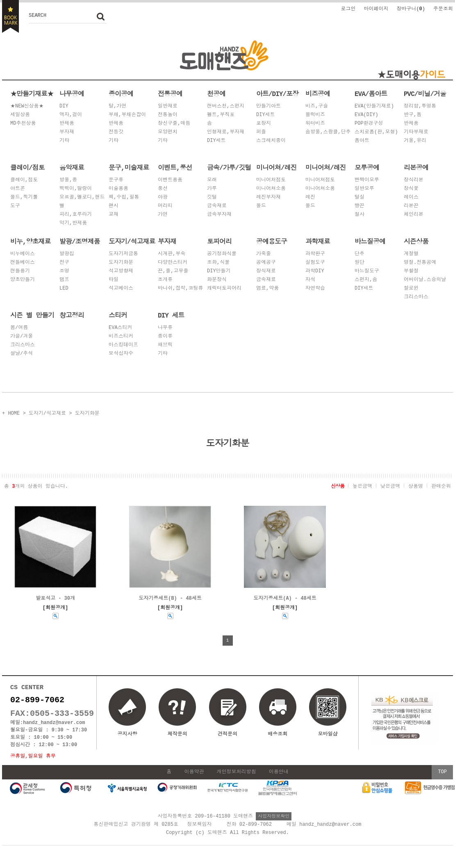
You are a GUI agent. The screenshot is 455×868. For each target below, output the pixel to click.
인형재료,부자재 (226, 132)
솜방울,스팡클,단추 (328, 132)
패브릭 (165, 345)
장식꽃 (411, 189)
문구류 (116, 180)
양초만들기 (23, 280)
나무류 (165, 328)
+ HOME (11, 413)
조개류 (165, 280)
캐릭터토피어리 (224, 289)
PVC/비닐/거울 (425, 94)
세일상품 (20, 115)
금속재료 (217, 206)
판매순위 (441, 485)
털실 (359, 198)
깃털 (212, 198)
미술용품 (118, 189)
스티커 (118, 315)
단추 (359, 254)
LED (64, 289)
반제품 (67, 124)
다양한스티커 (173, 263)
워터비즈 (315, 124)
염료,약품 (267, 289)
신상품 (338, 485)
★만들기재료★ (32, 94)
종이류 (165, 337)
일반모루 (364, 189)
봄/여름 (19, 328)
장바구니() (411, 8)
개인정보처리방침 (237, 778)
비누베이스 (23, 254)
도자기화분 (121, 263)
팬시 (114, 206)
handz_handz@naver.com (54, 727)
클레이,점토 (24, 180)
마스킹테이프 (123, 345)
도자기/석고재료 (132, 241)
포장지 (264, 124)
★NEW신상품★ (27, 106)
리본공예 (416, 167)
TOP (442, 778)
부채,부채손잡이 (127, 115)
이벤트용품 (170, 180)
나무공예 (72, 94)
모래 (212, 180)
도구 (15, 206)
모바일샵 (328, 717)
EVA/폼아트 (371, 94)
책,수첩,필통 (124, 198)
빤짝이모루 (367, 180)
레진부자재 (268, 198)
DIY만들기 (219, 271)
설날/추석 (22, 354)
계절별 (411, 254)
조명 (64, 271)
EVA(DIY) (366, 115)
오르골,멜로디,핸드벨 (82, 202)
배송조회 (278, 734)
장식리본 (414, 180)
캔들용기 (20, 271)
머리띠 (165, 206)
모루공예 (367, 167)
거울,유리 (415, 141)
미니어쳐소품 (271, 189)
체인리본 (414, 215)
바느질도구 (367, 271)
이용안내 (279, 778)
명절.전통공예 (420, 263)
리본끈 (411, 206)
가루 (212, 189)
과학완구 (315, 254)
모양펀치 (168, 132)
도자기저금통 (123, 254)
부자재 (67, 132)
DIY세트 (216, 141)
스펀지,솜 (366, 280)
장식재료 (266, 271)
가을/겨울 (22, 337)
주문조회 (443, 8)
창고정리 (72, 315)
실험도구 (315, 263)
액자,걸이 (71, 115)
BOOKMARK (10, 16)
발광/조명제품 (80, 241)
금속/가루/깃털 (229, 167)
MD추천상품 (23, 124)
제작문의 (177, 734)
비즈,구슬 (317, 106)
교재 (114, 215)
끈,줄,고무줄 (173, 271)
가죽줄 (264, 254)
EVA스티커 (121, 328)
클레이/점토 (27, 167)
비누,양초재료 (31, 241)
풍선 (163, 189)
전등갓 (116, 132)
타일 (114, 280)
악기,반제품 (73, 223)
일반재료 (168, 106)
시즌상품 (416, 241)
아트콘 (18, 189)
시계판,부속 (172, 254)
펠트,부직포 (221, 115)
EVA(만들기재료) (374, 106)
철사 (359, 215)
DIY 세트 (171, 315)
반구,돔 (413, 115)
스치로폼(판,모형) (376, 132)
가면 (163, 215)
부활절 (411, 271)
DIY (64, 106)
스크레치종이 (271, 141)
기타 (64, 141)
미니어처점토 (271, 180)
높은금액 (362, 485)
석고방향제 (121, 271)
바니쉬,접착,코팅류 (180, 289)
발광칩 (67, 254)
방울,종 (68, 180)
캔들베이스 (23, 263)
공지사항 (127, 734)
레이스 (411, 198)
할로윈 (411, 289)
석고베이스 (121, 289)
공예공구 (266, 263)
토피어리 (219, 241)
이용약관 (194, 778)
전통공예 (170, 94)
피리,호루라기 (76, 215)
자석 (310, 280)
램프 (64, 280)
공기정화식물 (222, 254)
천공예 (216, 94)
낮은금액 (390, 485)
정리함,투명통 (420, 106)
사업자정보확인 (274, 822)
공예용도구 (272, 241)
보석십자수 (121, 354)
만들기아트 (268, 106)
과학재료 (318, 241)
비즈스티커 (121, 337)
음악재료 (72, 167)
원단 (359, 263)
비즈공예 (318, 94)
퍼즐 (261, 132)
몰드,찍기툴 (24, 198)
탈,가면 (117, 106)
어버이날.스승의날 (425, 280)
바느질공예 (370, 241)
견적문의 (227, 734)
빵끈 (359, 206)
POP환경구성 (369, 124)
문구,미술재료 (129, 167)
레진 (310, 198)
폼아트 (362, 141)
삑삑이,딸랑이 (76, 189)
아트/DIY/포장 (277, 94)
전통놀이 (168, 115)
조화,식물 (218, 263)
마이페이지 (376, 8)
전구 (64, 263)
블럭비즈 (315, 115)
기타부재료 (416, 132)
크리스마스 (416, 297)
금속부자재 (219, 215)
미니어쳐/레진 (276, 167)
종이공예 (121, 94)
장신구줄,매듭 (174, 124)
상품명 (416, 485)
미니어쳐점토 (320, 180)
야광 (163, 198)
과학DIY (315, 271)
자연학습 (315, 289)
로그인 (348, 8)
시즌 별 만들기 (32, 315)
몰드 (261, 206)
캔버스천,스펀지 (226, 106)
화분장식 (217, 280)
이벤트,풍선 (175, 167)
